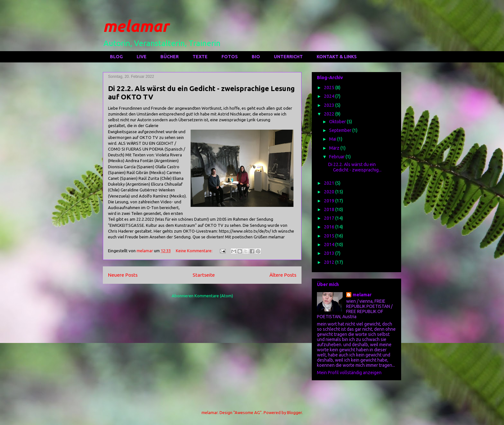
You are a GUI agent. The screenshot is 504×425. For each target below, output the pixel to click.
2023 (330, 105)
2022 (330, 114)
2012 (330, 262)
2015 (330, 236)
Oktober (338, 122)
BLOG (116, 57)
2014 (330, 245)
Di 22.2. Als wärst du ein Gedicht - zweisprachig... (355, 167)
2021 (330, 183)
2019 (330, 201)
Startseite (204, 275)
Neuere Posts (123, 275)
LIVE (142, 57)
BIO (256, 57)
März (335, 148)
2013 (330, 253)
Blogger (294, 412)
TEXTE (200, 57)
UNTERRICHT (288, 57)
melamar (136, 26)
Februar (337, 157)
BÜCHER (170, 57)
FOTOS (230, 57)
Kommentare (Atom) (214, 296)
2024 (330, 96)
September (341, 130)
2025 (330, 88)
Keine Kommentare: (195, 251)
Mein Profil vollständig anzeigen (349, 373)
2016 (330, 227)
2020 (330, 192)
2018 (330, 209)
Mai (333, 139)
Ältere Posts (283, 275)
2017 (330, 218)
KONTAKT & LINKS (337, 57)
